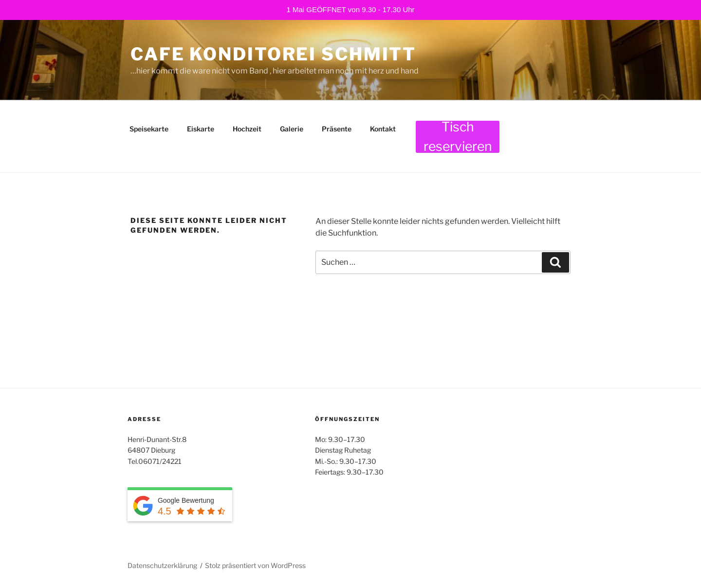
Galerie (292, 129)
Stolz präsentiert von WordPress (255, 565)
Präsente (337, 129)
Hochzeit (247, 129)
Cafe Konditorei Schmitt (273, 54)
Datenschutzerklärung (162, 565)
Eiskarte (201, 129)
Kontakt (383, 129)
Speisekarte (149, 129)
